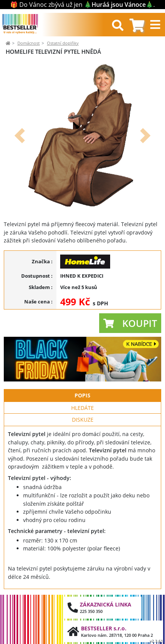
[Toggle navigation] (156, 24)
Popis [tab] (82, 395)
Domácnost (29, 43)
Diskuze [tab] (83, 420)
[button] (19, 136)
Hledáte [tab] (82, 408)
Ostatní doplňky (63, 43)
